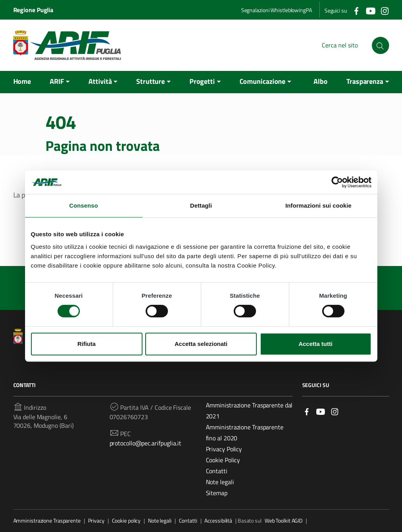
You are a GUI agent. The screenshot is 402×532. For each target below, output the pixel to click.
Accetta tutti (316, 344)
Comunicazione (263, 81)
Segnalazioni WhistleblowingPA (277, 10)
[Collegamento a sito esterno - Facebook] (356, 10)
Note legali (220, 482)
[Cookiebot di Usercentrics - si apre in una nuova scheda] (337, 182)
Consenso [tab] (84, 205)
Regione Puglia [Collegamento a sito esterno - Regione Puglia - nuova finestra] (33, 10)
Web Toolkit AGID (284, 521)
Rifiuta (87, 344)
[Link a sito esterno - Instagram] (335, 411)
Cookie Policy (223, 460)
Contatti (217, 471)
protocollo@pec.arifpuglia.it (145, 443)
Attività (100, 81)
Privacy (96, 521)
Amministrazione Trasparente (47, 521)
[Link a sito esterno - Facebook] (307, 411)
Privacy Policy (224, 449)
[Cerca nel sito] (380, 45)
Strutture (151, 81)
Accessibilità (218, 521)
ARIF (57, 81)
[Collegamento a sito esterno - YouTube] (370, 10)
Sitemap (217, 493)
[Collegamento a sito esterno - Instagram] (384, 10)
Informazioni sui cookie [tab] (318, 205)
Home (22, 81)
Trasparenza (365, 81)
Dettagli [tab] (201, 205)
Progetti (202, 81)
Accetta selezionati (201, 344)
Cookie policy (126, 521)
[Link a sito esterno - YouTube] (321, 411)
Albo (321, 81)
